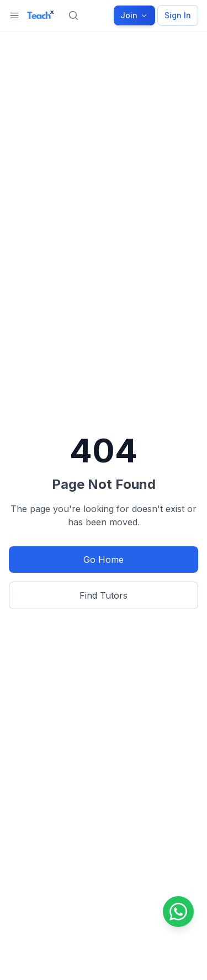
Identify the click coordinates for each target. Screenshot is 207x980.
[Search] (73, 15)
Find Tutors (104, 595)
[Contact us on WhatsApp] (178, 912)
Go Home (104, 560)
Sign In (178, 15)
